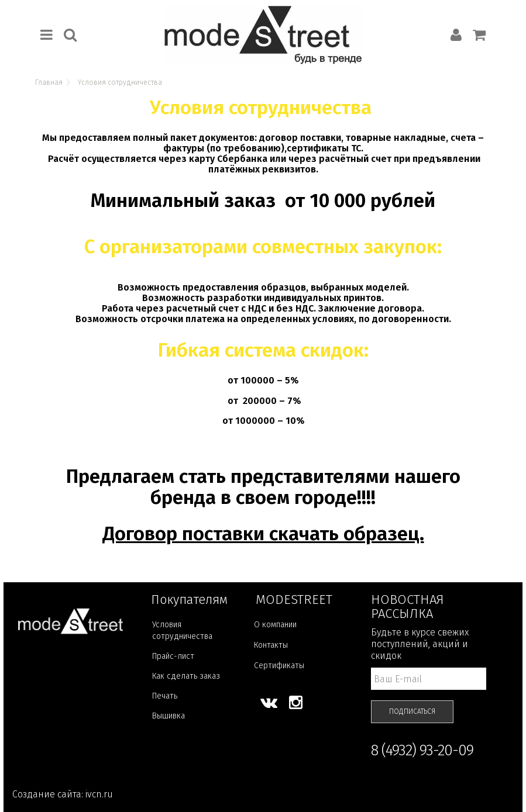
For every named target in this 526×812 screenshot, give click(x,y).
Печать (165, 696)
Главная (49, 82)
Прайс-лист (173, 656)
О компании (275, 625)
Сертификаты (279, 666)
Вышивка (169, 716)
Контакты (271, 645)
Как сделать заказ (186, 676)
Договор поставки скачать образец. (263, 534)
